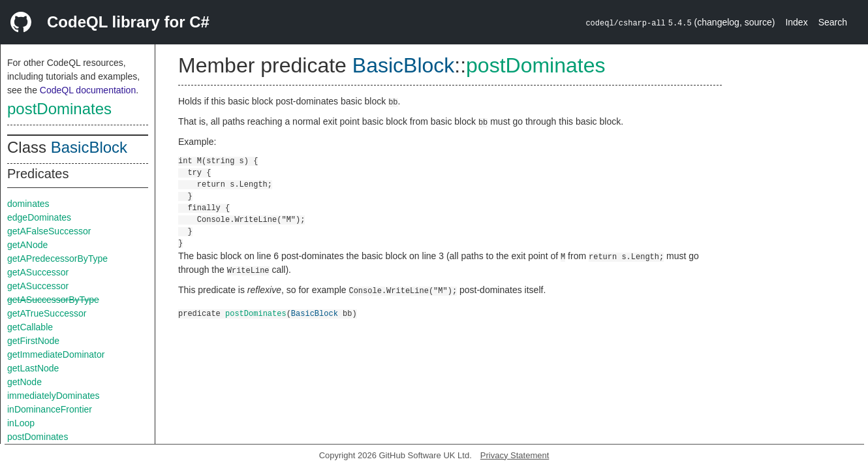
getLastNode (33, 368)
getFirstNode (33, 341)
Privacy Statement (515, 455)
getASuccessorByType (53, 300)
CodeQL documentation (88, 90)
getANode (27, 245)
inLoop (21, 423)
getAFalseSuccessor (49, 231)
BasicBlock (89, 147)
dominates (28, 204)
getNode (24, 382)
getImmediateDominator (56, 354)
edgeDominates (39, 217)
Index (796, 22)
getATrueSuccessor (47, 313)
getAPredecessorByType (57, 258)
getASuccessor (38, 272)
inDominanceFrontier (50, 409)
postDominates (59, 109)
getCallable (30, 327)
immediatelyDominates (54, 396)
